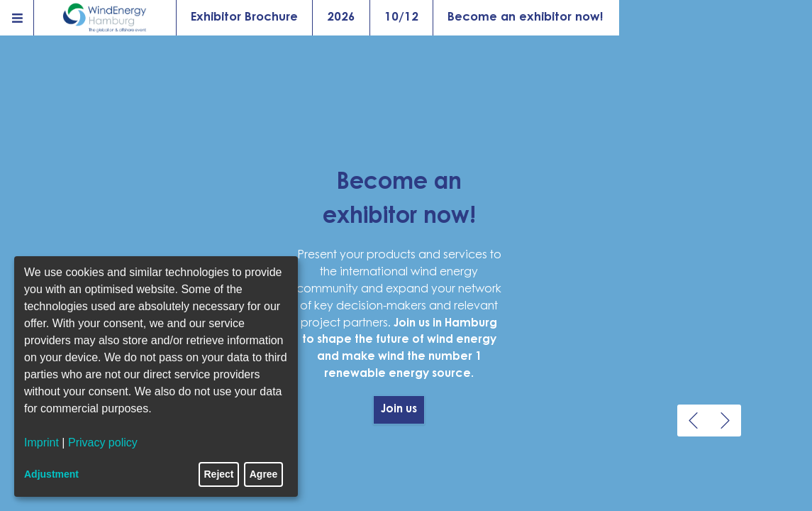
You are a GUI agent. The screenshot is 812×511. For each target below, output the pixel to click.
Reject (219, 474)
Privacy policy (103, 443)
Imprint (41, 443)
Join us (399, 410)
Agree (264, 474)
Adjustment (51, 474)
